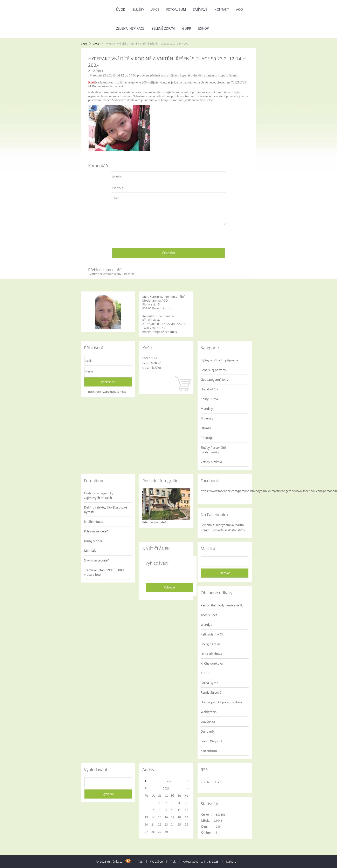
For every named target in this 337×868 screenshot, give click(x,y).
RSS (140, 862)
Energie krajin (210, 644)
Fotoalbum (176, 9)
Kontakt (222, 9)
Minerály (207, 418)
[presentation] (168, 235)
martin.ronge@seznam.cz (160, 332)
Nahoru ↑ (232, 862)
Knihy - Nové (210, 399)
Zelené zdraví (163, 28)
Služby (138, 9)
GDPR (187, 28)
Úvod (121, 9)
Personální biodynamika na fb (222, 605)
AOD (240, 9)
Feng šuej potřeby (213, 370)
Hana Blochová (211, 654)
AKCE (155, 9)
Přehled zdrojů (211, 782)
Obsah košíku (152, 368)
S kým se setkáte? (96, 560)
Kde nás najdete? (96, 531)
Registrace (94, 392)
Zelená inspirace (130, 28)
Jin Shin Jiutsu (94, 522)
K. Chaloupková (212, 663)
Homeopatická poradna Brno (221, 702)
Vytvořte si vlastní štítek (229, 530)
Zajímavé (200, 9)
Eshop (204, 28)
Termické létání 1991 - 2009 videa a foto (104, 572)
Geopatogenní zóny (214, 379)
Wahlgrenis (209, 712)
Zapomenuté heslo (115, 392)
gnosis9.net (209, 615)
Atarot (205, 673)
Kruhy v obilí (93, 541)
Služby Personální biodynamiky (213, 450)
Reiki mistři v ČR (212, 634)
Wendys (206, 625)
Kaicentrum (209, 751)
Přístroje (207, 438)
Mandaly (207, 409)
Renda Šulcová (211, 692)
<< (146, 781)
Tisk (173, 862)
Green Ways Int (211, 741)
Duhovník (208, 731)
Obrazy (206, 428)
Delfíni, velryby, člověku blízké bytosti (105, 510)
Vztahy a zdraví (211, 462)
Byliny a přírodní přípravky (220, 360)
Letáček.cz (208, 721)
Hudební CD (209, 389)
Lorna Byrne (209, 683)
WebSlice (156, 862)
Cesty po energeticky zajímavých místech (99, 495)
